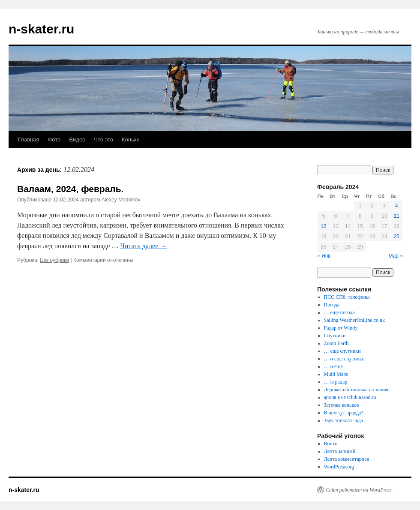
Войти (331, 444)
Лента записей (340, 451)
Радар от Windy (341, 328)
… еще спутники (342, 351)
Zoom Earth (336, 343)
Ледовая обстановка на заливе (357, 390)
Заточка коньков (342, 405)
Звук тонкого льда (343, 420)
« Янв (324, 256)
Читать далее (144, 246)
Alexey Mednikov (121, 200)
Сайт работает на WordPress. (359, 490)
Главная (28, 139)
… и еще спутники (344, 359)
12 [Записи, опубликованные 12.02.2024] (323, 226)
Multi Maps (336, 374)
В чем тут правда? (344, 413)
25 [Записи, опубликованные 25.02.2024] (397, 237)
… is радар (336, 382)
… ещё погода (339, 312)
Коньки (131, 139)
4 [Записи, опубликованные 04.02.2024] (397, 206)
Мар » (396, 256)
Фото (54, 139)
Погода (332, 305)
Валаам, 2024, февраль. (70, 189)
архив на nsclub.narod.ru (350, 397)
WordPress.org (339, 467)
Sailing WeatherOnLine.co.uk (354, 320)
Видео (77, 139)
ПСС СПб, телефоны (347, 297)
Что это (103, 139)
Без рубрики (54, 260)
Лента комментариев (347, 459)
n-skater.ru (41, 29)
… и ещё (333, 366)
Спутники (335, 336)
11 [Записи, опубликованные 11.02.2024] (397, 216)
